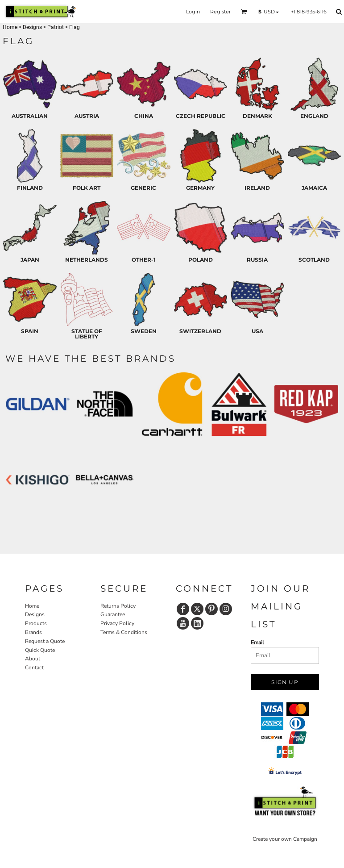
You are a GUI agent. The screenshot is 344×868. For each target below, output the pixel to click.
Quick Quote (40, 650)
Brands (33, 632)
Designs (32, 27)
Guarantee (113, 614)
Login (193, 12)
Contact (34, 668)
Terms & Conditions (124, 632)
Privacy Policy (117, 623)
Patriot (56, 27)
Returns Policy (118, 606)
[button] (244, 12)
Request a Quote (45, 641)
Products (36, 623)
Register (220, 12)
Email (257, 643)
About (33, 659)
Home (10, 27)
